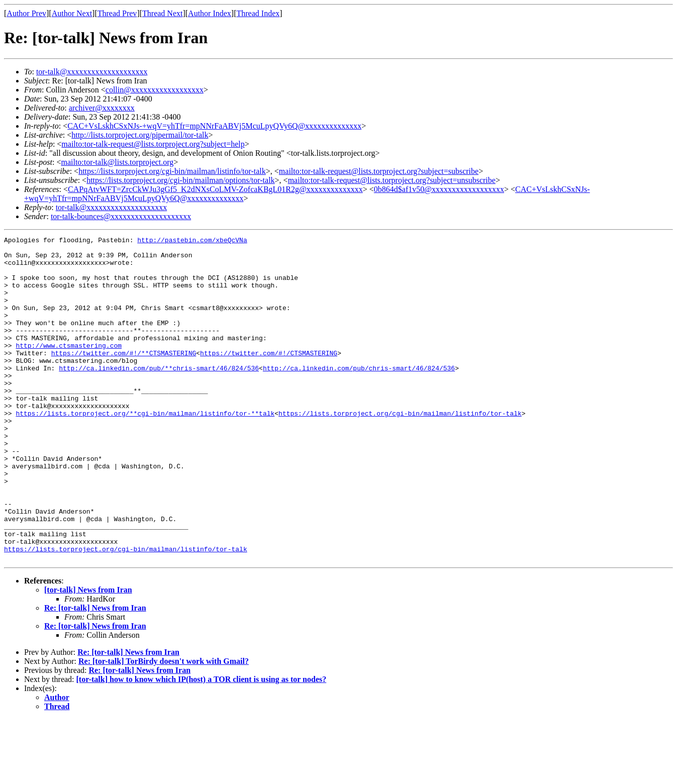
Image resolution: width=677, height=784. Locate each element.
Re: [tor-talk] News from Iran (95, 673)
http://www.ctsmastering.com (69, 368)
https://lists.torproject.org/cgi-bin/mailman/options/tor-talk (180, 180)
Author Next (72, 13)
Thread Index (258, 13)
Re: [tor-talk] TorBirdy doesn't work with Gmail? (164, 726)
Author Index (210, 13)
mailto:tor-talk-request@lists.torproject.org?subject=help (153, 144)
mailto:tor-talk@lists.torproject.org (117, 162)
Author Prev (26, 13)
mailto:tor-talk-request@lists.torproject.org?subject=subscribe (379, 171)
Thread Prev (117, 13)
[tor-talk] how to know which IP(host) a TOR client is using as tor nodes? (202, 744)
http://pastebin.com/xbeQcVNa (192, 241)
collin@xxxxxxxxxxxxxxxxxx (155, 90)
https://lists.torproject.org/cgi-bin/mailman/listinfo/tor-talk (172, 171)
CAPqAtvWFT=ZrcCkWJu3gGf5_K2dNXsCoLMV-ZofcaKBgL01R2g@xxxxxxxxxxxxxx (215, 189)
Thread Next (162, 13)
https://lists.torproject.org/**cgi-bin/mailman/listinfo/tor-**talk (145, 449)
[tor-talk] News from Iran (88, 655)
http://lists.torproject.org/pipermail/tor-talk (140, 135)
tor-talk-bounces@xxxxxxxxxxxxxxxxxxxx (121, 216)
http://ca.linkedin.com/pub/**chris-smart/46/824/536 (159, 395)
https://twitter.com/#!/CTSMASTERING (269, 377)
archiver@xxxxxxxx (102, 108)
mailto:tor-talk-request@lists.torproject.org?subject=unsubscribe (392, 180)
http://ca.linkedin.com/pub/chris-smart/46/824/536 (359, 395)
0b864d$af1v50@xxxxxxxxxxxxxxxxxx (439, 189)
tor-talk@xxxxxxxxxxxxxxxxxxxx (92, 72)
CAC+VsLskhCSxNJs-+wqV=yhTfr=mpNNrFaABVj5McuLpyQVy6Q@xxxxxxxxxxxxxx (214, 126)
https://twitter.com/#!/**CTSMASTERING (124, 377)
